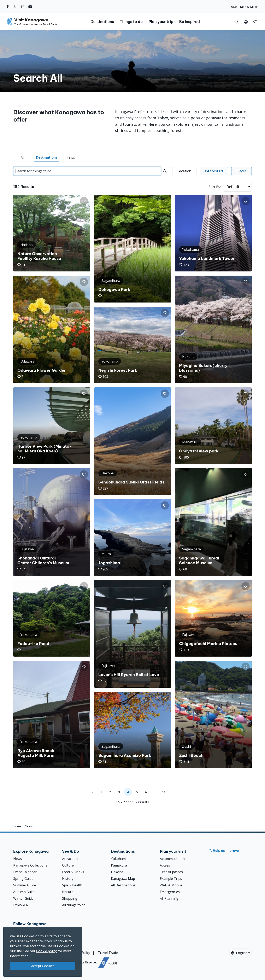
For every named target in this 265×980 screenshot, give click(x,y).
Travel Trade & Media (244, 7)
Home (17, 826)
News (18, 859)
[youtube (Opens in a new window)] (30, 7)
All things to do (74, 905)
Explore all (21, 905)
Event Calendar (25, 872)
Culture (68, 865)
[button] (246, 22)
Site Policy (82, 953)
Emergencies (170, 892)
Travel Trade (108, 953)
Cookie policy (46, 951)
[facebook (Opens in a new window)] (8, 7)
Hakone (117, 872)
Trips (71, 157)
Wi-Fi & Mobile (171, 885)
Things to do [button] (131, 22)
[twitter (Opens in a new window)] (15, 7)
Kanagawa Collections (30, 865)
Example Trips (171, 879)
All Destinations (123, 885)
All (23, 157)
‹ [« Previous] (92, 792)
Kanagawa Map (123, 879)
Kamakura (119, 865)
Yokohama (119, 859)
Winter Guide (23, 898)
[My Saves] (255, 22)
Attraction (70, 859)
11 (164, 792)
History (68, 879)
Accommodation (172, 859)
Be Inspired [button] (189, 22)
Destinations (47, 157)
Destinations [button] (102, 22)
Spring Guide (23, 879)
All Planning (169, 898)
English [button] (239, 953)
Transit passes (171, 872)
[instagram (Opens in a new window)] (23, 7)
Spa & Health (72, 885)
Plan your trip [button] (161, 22)
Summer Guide (25, 885)
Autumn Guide (24, 892)
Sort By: (215, 187)
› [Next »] (173, 792)
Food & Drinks (73, 872)
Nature (68, 892)
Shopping (70, 898)
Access (165, 865)
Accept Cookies (43, 966)
